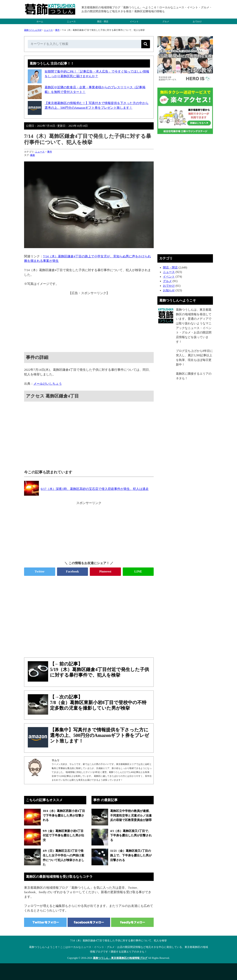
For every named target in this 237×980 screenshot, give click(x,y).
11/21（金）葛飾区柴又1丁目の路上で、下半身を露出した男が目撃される (131, 855)
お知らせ (169, 290)
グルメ (166, 22)
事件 (57, 30)
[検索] (146, 44)
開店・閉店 (103, 22)
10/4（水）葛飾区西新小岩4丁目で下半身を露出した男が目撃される (64, 815)
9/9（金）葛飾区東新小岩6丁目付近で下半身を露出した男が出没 (64, 835)
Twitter (40, 571)
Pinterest (105, 571)
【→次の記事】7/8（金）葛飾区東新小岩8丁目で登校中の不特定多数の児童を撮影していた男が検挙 (98, 702)
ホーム (40, 22)
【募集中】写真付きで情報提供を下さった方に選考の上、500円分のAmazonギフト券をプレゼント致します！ (100, 735)
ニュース (71, 22)
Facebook (72, 571)
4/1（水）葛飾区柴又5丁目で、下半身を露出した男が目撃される (131, 835)
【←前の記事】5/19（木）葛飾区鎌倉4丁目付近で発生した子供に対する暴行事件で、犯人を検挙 (100, 669)
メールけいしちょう (48, 384)
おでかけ (197, 22)
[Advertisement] (89, 321)
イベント (134, 22)
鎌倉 (33, 155)
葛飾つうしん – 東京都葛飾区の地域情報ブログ (120, 958)
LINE (138, 571)
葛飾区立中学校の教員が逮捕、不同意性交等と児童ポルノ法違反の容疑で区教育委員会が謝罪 (131, 815)
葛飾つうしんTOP (33, 30)
